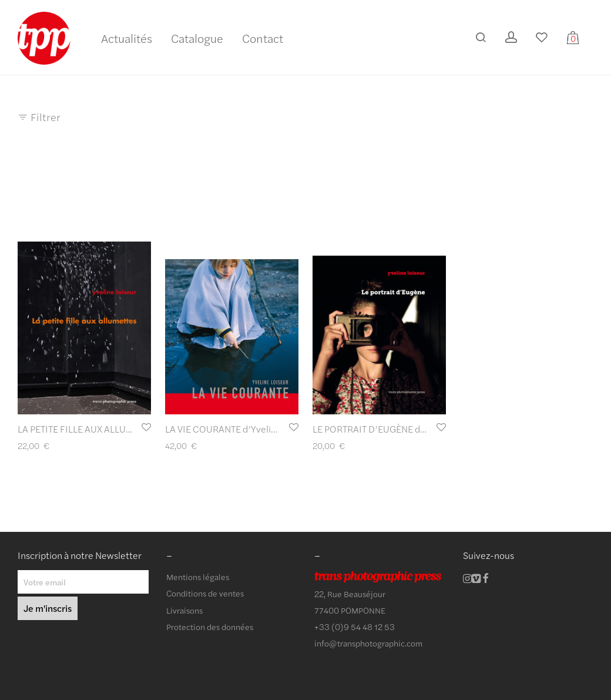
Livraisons (184, 610)
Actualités (127, 38)
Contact (263, 38)
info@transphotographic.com (368, 643)
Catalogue (197, 38)
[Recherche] (481, 37)
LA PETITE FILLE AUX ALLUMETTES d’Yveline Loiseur (125, 429)
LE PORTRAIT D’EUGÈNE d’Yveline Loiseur (399, 429)
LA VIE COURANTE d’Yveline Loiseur (239, 429)
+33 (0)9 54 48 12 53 (355, 627)
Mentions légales (198, 577)
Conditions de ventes (205, 593)
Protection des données (210, 627)
